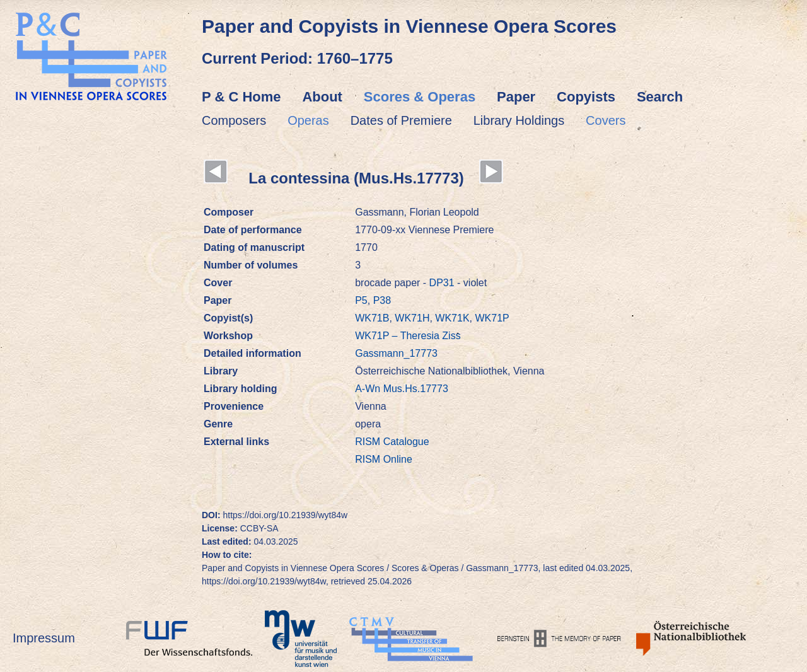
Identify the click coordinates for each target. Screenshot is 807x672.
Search (660, 97)
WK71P (492, 318)
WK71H (412, 318)
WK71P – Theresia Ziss (408, 336)
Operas (308, 120)
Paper (516, 97)
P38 (382, 300)
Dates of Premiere (401, 120)
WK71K (452, 318)
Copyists (586, 97)
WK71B (372, 318)
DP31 (442, 283)
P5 (361, 300)
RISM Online (384, 459)
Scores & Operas (420, 97)
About (322, 97)
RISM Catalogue (392, 442)
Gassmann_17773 (396, 353)
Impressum (44, 638)
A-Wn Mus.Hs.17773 (402, 389)
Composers (234, 120)
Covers (606, 120)
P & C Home (241, 97)
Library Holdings (519, 120)
